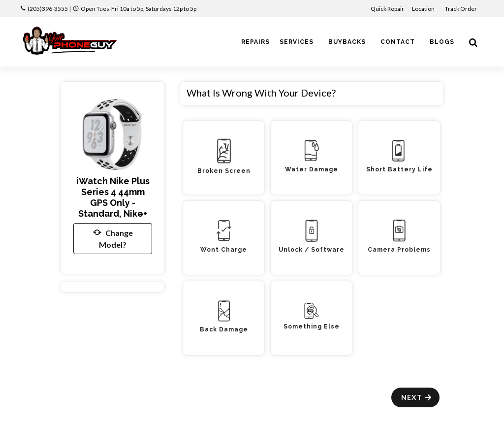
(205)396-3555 (48, 9)
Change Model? (113, 238)
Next (417, 397)
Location (424, 9)
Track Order (461, 9)
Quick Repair (387, 9)
